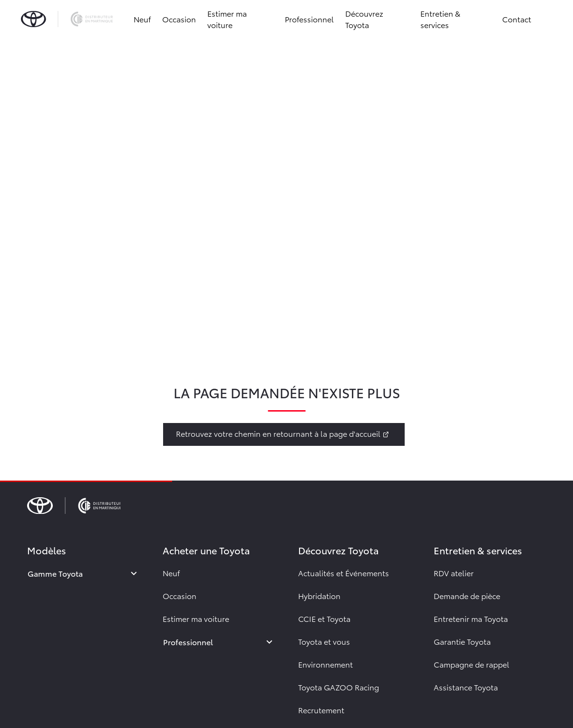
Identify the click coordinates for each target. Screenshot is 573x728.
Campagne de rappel (471, 664)
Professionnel (309, 19)
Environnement (325, 664)
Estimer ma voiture (227, 19)
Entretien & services (440, 19)
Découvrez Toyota (364, 19)
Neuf (142, 19)
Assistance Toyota (466, 687)
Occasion (179, 19)
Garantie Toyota (462, 641)
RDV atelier (454, 573)
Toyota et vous (324, 641)
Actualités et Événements (344, 573)
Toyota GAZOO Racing (339, 687)
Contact (517, 19)
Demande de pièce (467, 595)
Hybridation (319, 595)
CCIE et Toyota (324, 618)
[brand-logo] (67, 19)
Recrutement (321, 710)
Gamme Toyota (55, 573)
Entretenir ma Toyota (471, 618)
